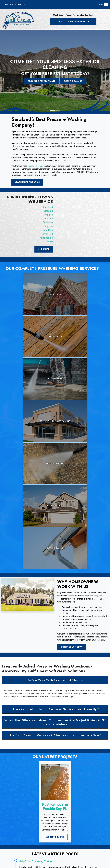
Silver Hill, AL (76, 839)
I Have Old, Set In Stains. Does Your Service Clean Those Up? (55, 582)
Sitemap (14, 842)
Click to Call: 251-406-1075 (73, 21)
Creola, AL (62, 836)
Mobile (49, 215)
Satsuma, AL (76, 833)
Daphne (48, 226)
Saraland (48, 207)
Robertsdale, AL (90, 839)
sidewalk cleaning (36, 166)
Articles (14, 833)
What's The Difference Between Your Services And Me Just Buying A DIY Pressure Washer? (55, 595)
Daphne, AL (85, 836)
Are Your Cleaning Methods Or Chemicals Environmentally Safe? (55, 608)
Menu (102, 4)
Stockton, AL (63, 839)
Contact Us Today (72, 520)
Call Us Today (69, 790)
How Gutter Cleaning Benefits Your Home (45, 753)
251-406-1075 (70, 817)
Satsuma (48, 211)
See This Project (55, 710)
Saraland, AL (63, 833)
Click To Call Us (73, 81)
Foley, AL (61, 842)
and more (44, 249)
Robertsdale (46, 238)
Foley (50, 242)
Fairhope (48, 222)
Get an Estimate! (15, 4)
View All (61, 847)
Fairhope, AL (73, 836)
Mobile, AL (88, 833)
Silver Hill (47, 234)
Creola (49, 219)
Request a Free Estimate (42, 81)
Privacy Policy (17, 836)
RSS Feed (15, 845)
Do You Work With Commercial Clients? (55, 553)
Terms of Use (16, 839)
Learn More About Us (27, 182)
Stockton (48, 230)
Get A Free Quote (42, 790)
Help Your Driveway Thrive (35, 734)
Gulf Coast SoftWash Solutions (23, 864)
